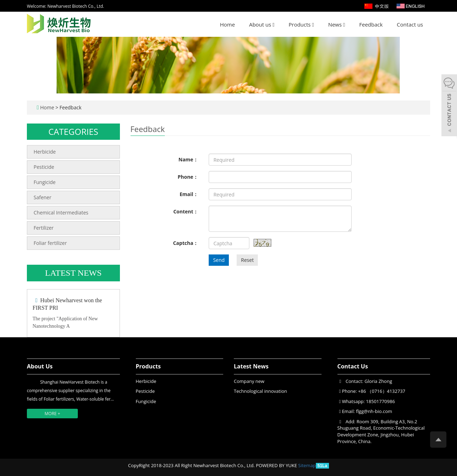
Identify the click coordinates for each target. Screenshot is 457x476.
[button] (274, 24)
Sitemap (307, 465)
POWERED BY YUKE (277, 465)
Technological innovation (260, 391)
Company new (249, 381)
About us (262, 24)
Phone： (188, 177)
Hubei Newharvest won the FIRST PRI (67, 304)
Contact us (410, 24)
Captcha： (186, 243)
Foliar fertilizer (50, 243)
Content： (186, 211)
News (337, 24)
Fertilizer (44, 228)
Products (301, 24)
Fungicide (45, 182)
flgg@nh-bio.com (374, 411)
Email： (189, 194)
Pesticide (44, 167)
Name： (189, 159)
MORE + (52, 414)
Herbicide (45, 152)
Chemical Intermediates (61, 213)
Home (227, 24)
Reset (247, 260)
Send (219, 260)
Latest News (251, 366)
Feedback (371, 24)
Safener (42, 197)
